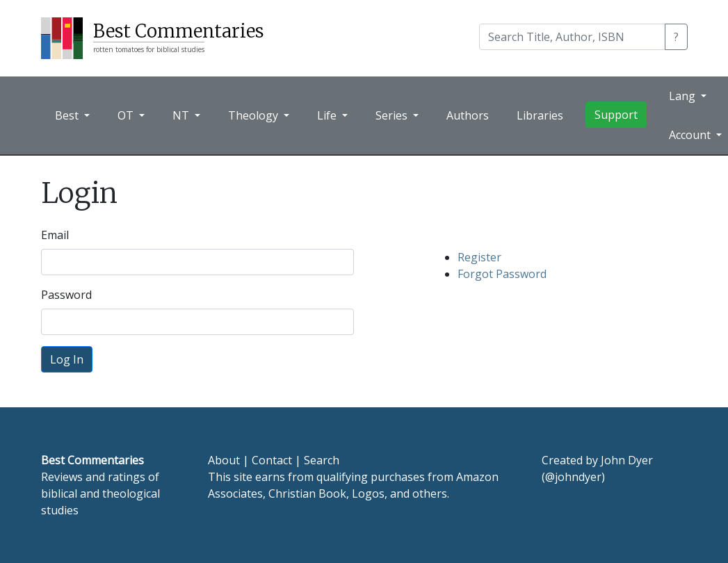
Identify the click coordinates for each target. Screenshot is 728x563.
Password (66, 295)
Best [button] (68, 115)
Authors (468, 115)
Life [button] (328, 115)
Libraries (540, 115)
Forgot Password (502, 274)
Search (322, 460)
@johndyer (573, 477)
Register (479, 257)
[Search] (572, 37)
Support (616, 115)
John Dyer (627, 460)
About (224, 460)
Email (55, 235)
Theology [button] (254, 115)
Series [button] (393, 115)
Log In (67, 359)
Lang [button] (683, 96)
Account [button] (691, 135)
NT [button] (182, 115)
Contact (272, 460)
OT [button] (127, 115)
